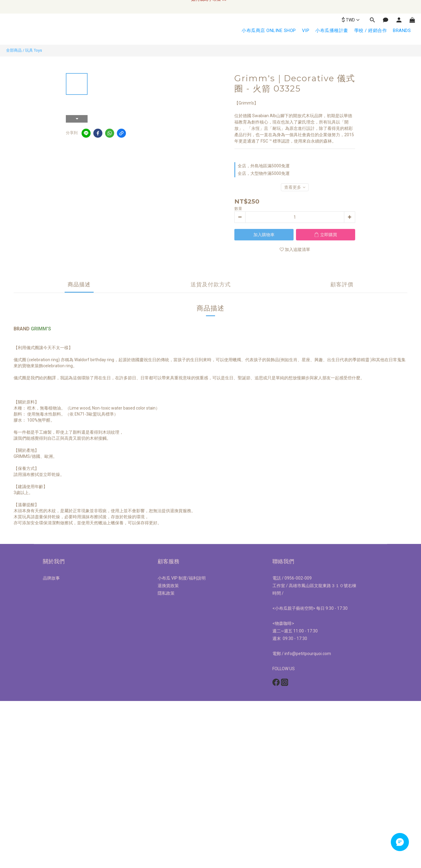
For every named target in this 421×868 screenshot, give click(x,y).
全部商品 (14, 50)
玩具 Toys (34, 50)
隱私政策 (166, 593)
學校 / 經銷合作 (371, 31)
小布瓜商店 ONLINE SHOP (269, 31)
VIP (306, 31)
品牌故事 (51, 578)
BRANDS (402, 31)
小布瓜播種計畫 (332, 31)
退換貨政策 (168, 586)
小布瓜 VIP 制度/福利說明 (182, 578)
